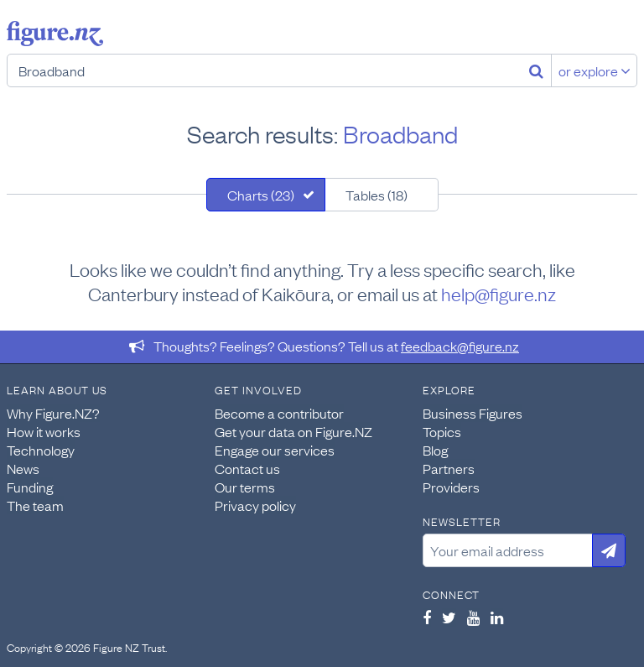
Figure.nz (55, 34)
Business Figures (473, 413)
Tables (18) (377, 195)
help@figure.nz (499, 293)
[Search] (536, 70)
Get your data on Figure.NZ (293, 431)
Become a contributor (279, 413)
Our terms (245, 487)
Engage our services (275, 450)
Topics (442, 431)
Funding (30, 487)
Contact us (247, 468)
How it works (44, 431)
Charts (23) (261, 195)
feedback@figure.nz (460, 346)
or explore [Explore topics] (595, 70)
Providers (451, 487)
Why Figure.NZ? (53, 413)
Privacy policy (255, 505)
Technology (41, 450)
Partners (449, 468)
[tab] (266, 195)
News (23, 468)
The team (35, 505)
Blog (435, 450)
